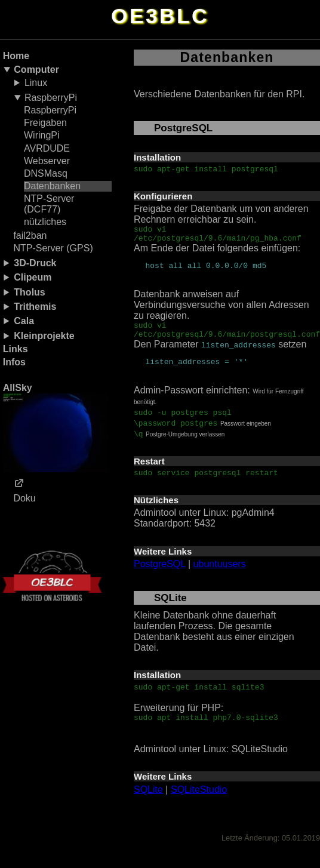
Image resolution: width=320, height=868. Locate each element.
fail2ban (30, 236)
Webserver (47, 161)
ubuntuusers (220, 578)
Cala (24, 321)
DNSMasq (46, 173)
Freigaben (45, 123)
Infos (14, 362)
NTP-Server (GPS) (53, 248)
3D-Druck (35, 263)
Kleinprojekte (44, 336)
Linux (36, 83)
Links (16, 349)
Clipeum (33, 277)
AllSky (56, 427)
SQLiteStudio (199, 807)
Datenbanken (52, 186)
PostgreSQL (160, 578)
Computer (36, 70)
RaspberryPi (51, 98)
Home (16, 56)
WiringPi (42, 135)
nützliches (45, 222)
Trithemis (35, 307)
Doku (24, 498)
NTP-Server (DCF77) (49, 204)
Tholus (29, 292)
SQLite (148, 807)
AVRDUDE (47, 148)
